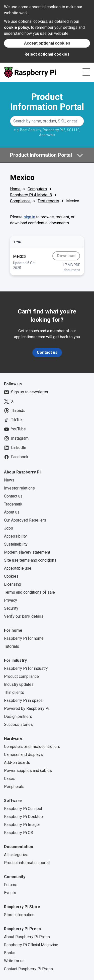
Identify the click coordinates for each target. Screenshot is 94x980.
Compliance (20, 201)
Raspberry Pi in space (23, 700)
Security (11, 608)
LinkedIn (15, 448)
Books (10, 953)
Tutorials (12, 646)
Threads (15, 411)
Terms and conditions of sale (29, 592)
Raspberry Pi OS (19, 833)
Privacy (11, 600)
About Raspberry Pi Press (27, 937)
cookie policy (17, 27)
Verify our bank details (24, 616)
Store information (19, 915)
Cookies (11, 576)
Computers (37, 189)
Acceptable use (18, 568)
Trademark (13, 504)
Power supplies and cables (28, 771)
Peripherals (14, 787)
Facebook (16, 457)
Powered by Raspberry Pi (27, 708)
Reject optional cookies (47, 54)
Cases (10, 779)
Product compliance (21, 676)
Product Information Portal (47, 102)
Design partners (18, 716)
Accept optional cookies (47, 43)
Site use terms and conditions (30, 560)
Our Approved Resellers (25, 520)
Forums (11, 885)
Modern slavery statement (27, 552)
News (9, 480)
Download (68, 257)
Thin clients (14, 692)
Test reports (48, 201)
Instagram (16, 438)
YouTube (15, 429)
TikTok (13, 420)
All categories (16, 855)
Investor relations (19, 488)
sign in (29, 217)
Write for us (14, 961)
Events (10, 893)
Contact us (47, 352)
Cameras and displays (23, 755)
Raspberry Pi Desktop (23, 817)
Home (15, 189)
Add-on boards (17, 763)
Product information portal (27, 863)
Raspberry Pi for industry (26, 668)
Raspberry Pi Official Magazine (31, 945)
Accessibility (15, 536)
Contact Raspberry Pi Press (28, 969)
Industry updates (19, 684)
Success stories (18, 724)
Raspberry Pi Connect (23, 809)
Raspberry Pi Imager (22, 825)
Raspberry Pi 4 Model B (31, 195)
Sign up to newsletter (26, 392)
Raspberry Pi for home (24, 638)
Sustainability (16, 544)
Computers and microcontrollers (32, 747)
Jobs (9, 528)
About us (12, 512)
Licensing (13, 584)
